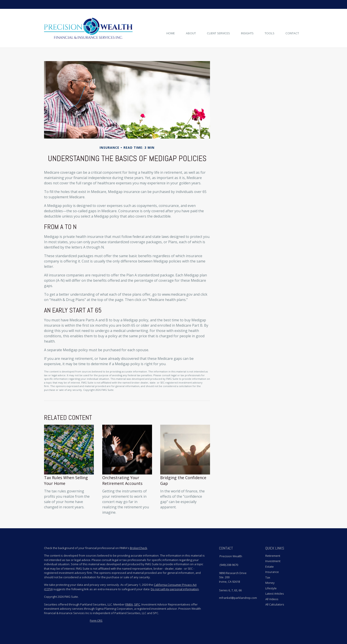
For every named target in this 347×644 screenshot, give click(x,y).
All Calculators (275, 604)
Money (270, 583)
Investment (273, 561)
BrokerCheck (139, 548)
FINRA (129, 604)
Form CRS (96, 621)
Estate (270, 567)
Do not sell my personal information (175, 589)
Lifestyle (271, 588)
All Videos (272, 599)
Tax (268, 577)
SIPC (137, 604)
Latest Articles (275, 594)
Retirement (273, 556)
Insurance (272, 572)
